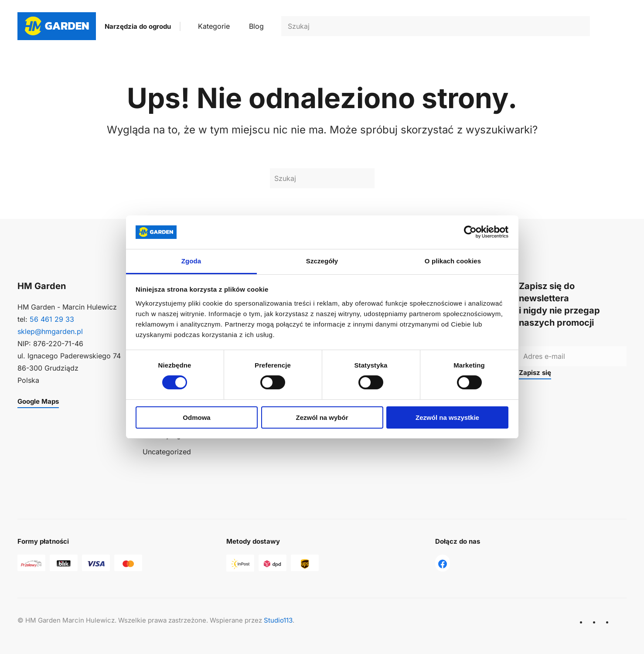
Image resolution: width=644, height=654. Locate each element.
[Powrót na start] (57, 26)
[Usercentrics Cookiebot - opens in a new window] (470, 232)
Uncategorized (167, 452)
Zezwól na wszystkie (447, 417)
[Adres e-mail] (573, 356)
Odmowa (196, 417)
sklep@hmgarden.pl (50, 331)
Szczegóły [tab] (322, 261)
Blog (256, 26)
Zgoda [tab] (191, 261)
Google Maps (38, 401)
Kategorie (214, 26)
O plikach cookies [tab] (453, 261)
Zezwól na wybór (322, 417)
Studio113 (278, 620)
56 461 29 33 (52, 319)
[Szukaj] (436, 26)
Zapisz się (535, 373)
